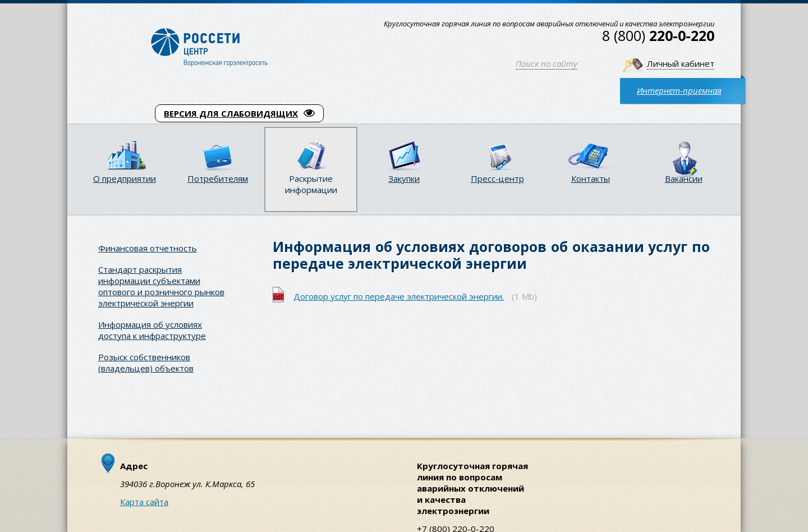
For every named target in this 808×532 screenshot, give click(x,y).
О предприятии (125, 178)
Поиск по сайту (547, 63)
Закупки (404, 178)
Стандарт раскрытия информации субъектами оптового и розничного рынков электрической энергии (161, 286)
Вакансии (684, 178)
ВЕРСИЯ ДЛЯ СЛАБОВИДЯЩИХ (239, 113)
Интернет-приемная (679, 90)
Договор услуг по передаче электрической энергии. (399, 296)
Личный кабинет (681, 63)
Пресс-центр (497, 178)
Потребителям (218, 178)
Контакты (591, 178)
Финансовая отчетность (148, 248)
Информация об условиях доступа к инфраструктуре (152, 330)
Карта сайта (144, 502)
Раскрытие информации (311, 184)
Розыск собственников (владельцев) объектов (146, 363)
